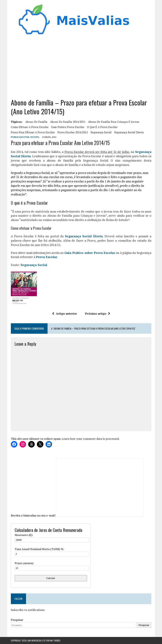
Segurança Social (34, 265)
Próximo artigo (98, 314)
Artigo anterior (65, 314)
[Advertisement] (81, 66)
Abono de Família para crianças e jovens (114, 122)
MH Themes (55, 640)
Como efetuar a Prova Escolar (30, 127)
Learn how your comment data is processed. (91, 439)
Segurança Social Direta (129, 132)
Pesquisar (17, 620)
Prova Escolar (47, 257)
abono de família (36, 122)
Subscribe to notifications (28, 610)
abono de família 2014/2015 (68, 122)
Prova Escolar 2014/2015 (73, 132)
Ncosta (35, 137)
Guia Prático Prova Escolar (68, 127)
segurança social (101, 132)
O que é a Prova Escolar (102, 127)
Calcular (51, 578)
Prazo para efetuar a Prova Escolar (33, 132)
